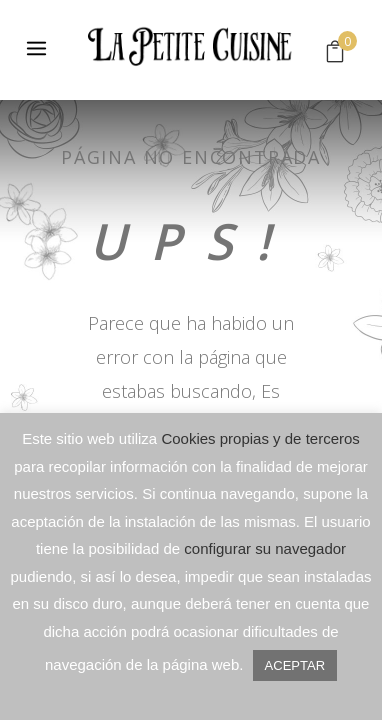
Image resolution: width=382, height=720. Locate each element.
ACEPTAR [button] (295, 665)
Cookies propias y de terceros (260, 438)
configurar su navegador (265, 548)
